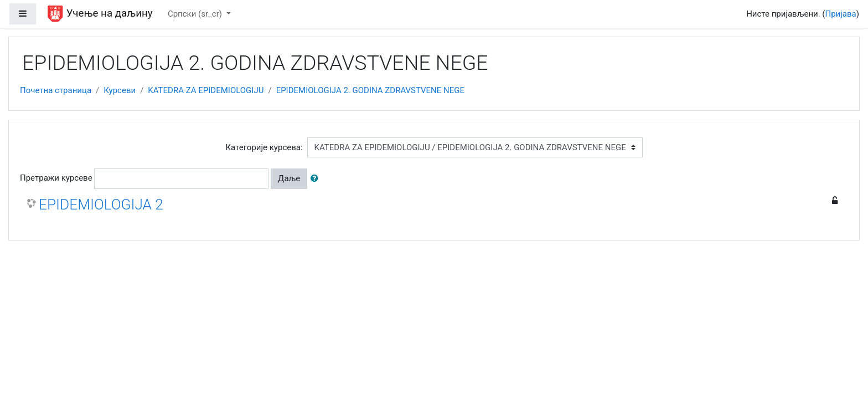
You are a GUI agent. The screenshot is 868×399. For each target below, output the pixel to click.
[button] (317, 179)
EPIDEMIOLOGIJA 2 (101, 204)
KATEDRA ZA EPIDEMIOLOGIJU (206, 90)
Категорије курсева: (264, 147)
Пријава (841, 14)
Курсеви (120, 90)
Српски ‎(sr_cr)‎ (196, 14)
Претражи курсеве (56, 178)
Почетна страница (56, 90)
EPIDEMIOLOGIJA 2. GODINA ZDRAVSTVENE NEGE (370, 90)
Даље (289, 178)
